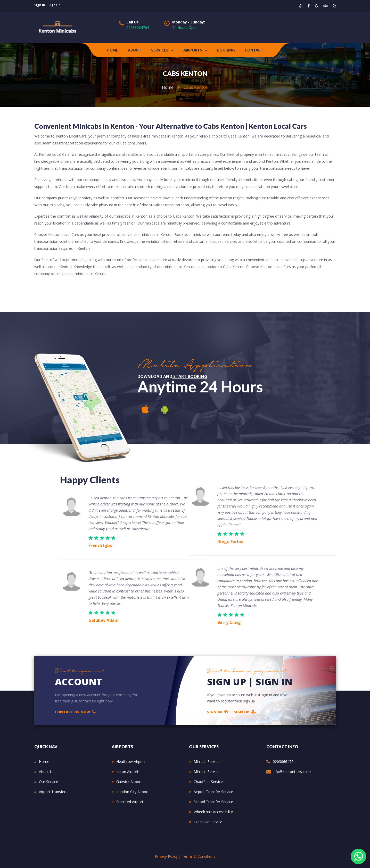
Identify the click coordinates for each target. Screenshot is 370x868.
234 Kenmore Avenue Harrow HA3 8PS (302, 785)
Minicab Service (207, 762)
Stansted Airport (130, 802)
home (168, 87)
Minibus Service (207, 772)
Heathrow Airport (131, 762)
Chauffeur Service (208, 782)
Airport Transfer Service (213, 792)
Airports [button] (195, 50)
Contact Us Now (75, 712)
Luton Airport (127, 772)
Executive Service (208, 822)
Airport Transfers (53, 792)
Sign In (217, 712)
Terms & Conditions (199, 856)
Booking (226, 50)
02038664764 (138, 27)
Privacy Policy (166, 856)
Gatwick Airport (129, 782)
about (135, 50)
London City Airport (133, 792)
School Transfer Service (213, 802)
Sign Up (245, 712)
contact (254, 50)
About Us (47, 772)
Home (112, 50)
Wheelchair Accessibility (213, 812)
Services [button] (162, 50)
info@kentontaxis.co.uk (292, 772)
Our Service (48, 782)
